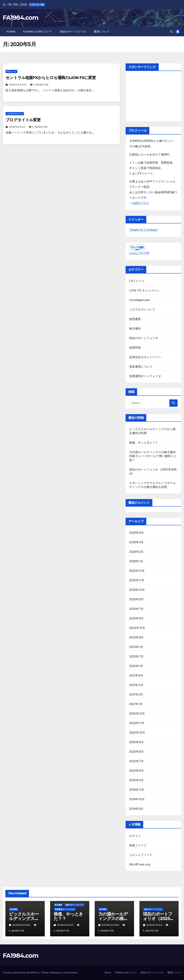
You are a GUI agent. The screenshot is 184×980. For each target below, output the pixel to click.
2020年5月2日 (18, 127)
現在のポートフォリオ (73, 32)
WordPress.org (140, 864)
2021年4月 (136, 685)
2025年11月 (137, 580)
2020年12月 (137, 713)
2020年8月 (136, 752)
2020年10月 (137, 733)
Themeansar (70, 972)
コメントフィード (141, 855)
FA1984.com (20, 18)
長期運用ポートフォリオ (145, 376)
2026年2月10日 (111, 925)
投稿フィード (138, 845)
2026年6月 (136, 533)
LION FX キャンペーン (144, 290)
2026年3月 (136, 542)
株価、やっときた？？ (144, 442)
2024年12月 (137, 628)
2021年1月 (136, 704)
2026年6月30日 (22, 925)
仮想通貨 (135, 319)
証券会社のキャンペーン (145, 357)
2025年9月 (136, 599)
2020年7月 (136, 761)
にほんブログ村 (139, 253)
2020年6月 (136, 771)
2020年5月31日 (18, 85)
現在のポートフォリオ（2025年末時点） (158, 918)
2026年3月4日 (66, 925)
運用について (102, 32)
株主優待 (135, 328)
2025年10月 (137, 590)
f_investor (39, 85)
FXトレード (11, 71)
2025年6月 (136, 618)
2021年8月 (136, 675)
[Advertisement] (153, 97)
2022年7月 (136, 656)
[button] (171, 32)
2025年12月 (137, 571)
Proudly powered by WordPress (21, 972)
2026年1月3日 (155, 925)
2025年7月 (136, 609)
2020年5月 (136, 780)
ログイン (135, 836)
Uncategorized (139, 300)
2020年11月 (137, 723)
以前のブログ (141, 203)
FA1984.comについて (38, 32)
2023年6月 (136, 637)
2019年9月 (136, 809)
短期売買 (135, 347)
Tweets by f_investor (143, 230)
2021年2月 (136, 694)
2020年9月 (136, 742)
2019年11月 (137, 790)
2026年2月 (136, 552)
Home (11, 32)
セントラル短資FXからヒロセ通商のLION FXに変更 (51, 78)
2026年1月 (136, 561)
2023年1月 (136, 647)
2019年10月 (137, 799)
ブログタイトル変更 (23, 120)
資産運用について (141, 367)
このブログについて (15, 114)
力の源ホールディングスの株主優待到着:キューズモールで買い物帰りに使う (153, 456)
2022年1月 (136, 666)
